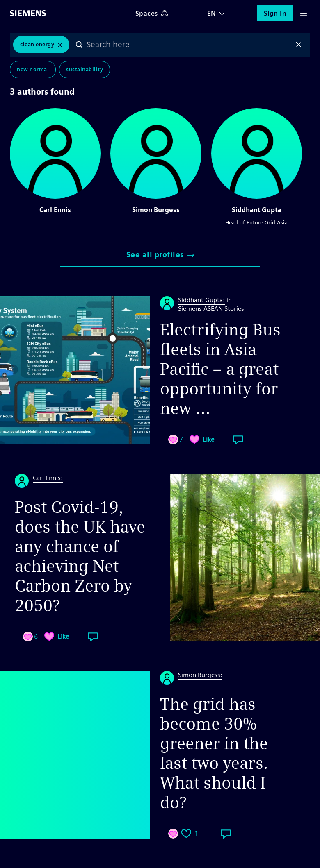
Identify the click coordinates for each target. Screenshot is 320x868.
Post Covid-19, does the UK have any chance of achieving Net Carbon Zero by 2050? (80, 556)
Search (79, 45)
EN (212, 13)
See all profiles (160, 255)
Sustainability (85, 69)
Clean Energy (37, 44)
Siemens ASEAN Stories (211, 309)
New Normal (33, 69)
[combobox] (189, 45)
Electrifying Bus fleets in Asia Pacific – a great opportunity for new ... (220, 369)
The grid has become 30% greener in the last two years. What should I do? (214, 753)
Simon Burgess (156, 210)
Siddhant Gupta (256, 210)
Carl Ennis (55, 210)
